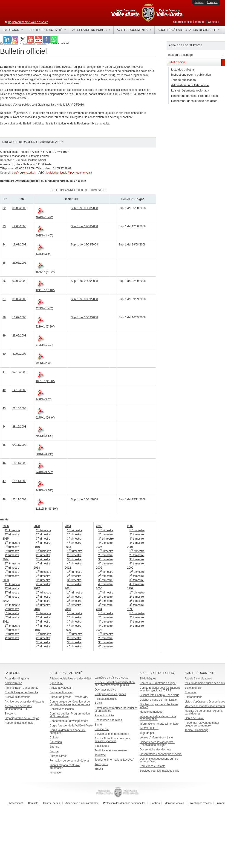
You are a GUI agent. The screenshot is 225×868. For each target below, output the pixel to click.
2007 (99, 547)
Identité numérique (151, 712)
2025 (6, 539)
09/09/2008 (19, 299)
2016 (37, 609)
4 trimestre (12, 555)
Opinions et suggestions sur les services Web (159, 760)
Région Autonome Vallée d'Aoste (28, 22)
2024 (6, 559)
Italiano (199, 2)
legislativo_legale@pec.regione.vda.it (69, 173)
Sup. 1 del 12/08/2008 (84, 226)
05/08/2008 (19, 208)
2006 (99, 568)
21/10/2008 (19, 408)
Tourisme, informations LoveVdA (114, 760)
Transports (101, 764)
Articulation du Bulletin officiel (190, 85)
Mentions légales (174, 803)
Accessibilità (16, 803)
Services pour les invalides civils (159, 771)
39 (4, 336)
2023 (6, 580)
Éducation (56, 742)
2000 (130, 568)
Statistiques (102, 746)
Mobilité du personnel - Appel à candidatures (203, 712)
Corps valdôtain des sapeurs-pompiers (68, 732)
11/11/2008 (19, 463)
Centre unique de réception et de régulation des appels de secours (70, 703)
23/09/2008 (19, 336)
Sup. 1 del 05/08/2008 (84, 208)
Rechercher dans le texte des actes (194, 101)
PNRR (98, 703)
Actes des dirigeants (17, 679)
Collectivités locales (62, 709)
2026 (6, 526)
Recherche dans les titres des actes (195, 96)
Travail (99, 769)
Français (212, 2)
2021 (6, 622)
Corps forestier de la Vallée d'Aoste (71, 726)
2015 (37, 630)
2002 (130, 526)
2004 (99, 609)
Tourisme (100, 755)
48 (4, 499)
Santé (98, 725)
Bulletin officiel (193, 688)
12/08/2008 (19, 226)
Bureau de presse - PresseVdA (69, 697)
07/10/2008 (19, 372)
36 (4, 281)
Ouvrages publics (105, 690)
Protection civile (104, 715)
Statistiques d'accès (200, 803)
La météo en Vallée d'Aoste (111, 678)
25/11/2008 (19, 499)
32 (4, 208)
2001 (130, 547)
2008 (99, 526)
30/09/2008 (19, 354)
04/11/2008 (19, 445)
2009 (68, 630)
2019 (37, 547)
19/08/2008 (19, 245)
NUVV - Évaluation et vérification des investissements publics (115, 684)
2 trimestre (12, 534)
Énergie (54, 747)
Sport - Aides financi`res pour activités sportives (112, 740)
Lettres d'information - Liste (156, 738)
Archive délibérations (17, 697)
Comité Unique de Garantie (21, 692)
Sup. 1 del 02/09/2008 (84, 281)
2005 (99, 588)
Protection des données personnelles (124, 803)
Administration (13, 683)
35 (4, 263)
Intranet (200, 22)
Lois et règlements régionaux (190, 90)
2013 (68, 547)
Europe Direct (58, 756)
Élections (10, 714)
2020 (37, 526)
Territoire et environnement (111, 750)
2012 (68, 568)
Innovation (56, 773)
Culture (54, 738)
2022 (6, 601)
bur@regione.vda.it (24, 173)
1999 (130, 588)
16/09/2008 (19, 317)
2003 (99, 630)
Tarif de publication (183, 80)
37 (4, 299)
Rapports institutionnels (19, 723)
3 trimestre (12, 551)
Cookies (155, 803)
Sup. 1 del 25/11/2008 (84, 499)
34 (4, 245)
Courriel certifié (183, 22)
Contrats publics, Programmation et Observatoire (70, 715)
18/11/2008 (19, 481)
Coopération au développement (69, 721)
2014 (68, 526)
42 (4, 390)
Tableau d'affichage (196, 730)
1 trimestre (12, 530)
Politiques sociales (106, 699)
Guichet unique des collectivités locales (159, 706)
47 (4, 481)
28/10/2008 (19, 427)
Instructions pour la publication (191, 75)
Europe (54, 751)
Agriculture (56, 683)
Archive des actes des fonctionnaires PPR (18, 708)
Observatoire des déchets (155, 750)
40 (4, 354)
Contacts (213, 22)
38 (4, 317)
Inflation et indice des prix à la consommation (158, 718)
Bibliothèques (148, 679)
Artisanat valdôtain (61, 688)
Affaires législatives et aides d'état (70, 679)
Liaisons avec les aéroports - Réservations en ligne (157, 744)
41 (4, 372)
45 (4, 445)
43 (4, 408)
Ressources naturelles (108, 720)
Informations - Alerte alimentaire (159, 724)
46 (4, 463)
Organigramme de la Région (22, 718)
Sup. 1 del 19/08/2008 (84, 245)
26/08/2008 (19, 263)
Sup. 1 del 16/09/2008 (84, 317)
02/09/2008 (19, 281)
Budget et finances (61, 692)
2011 (68, 588)
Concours (190, 692)
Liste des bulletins (183, 69)
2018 (37, 568)
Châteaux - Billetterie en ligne (158, 683)
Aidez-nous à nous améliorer (82, 803)
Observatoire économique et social (161, 754)
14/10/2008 (19, 390)
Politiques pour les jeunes (110, 694)
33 (4, 226)
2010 (68, 609)
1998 (130, 609)
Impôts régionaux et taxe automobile (65, 767)
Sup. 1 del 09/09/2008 (84, 299)
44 (4, 427)
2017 (37, 588)
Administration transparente (22, 688)
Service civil (102, 729)
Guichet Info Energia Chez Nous (159, 695)
